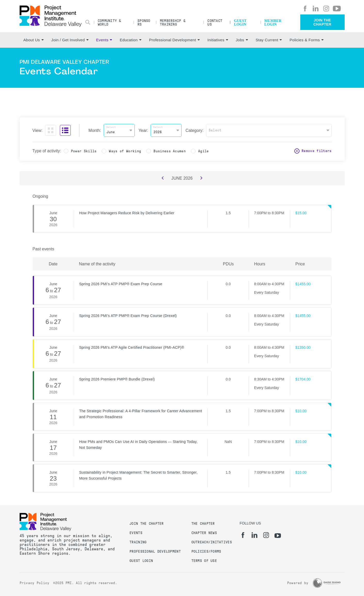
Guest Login (240, 23)
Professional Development (174, 40)
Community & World (110, 23)
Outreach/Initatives (212, 542)
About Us (34, 40)
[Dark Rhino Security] (327, 583)
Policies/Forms (206, 551)
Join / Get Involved (70, 40)
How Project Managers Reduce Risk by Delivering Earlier (127, 213)
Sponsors (144, 23)
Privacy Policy (35, 583)
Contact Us (215, 23)
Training (138, 542)
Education (130, 40)
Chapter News (204, 533)
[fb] (305, 9)
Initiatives (218, 40)
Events (104, 40)
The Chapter (203, 524)
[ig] (326, 9)
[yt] (337, 9)
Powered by (298, 583)
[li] (316, 9)
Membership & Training (173, 23)
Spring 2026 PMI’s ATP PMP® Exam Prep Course (121, 284)
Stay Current (269, 40)
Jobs (242, 40)
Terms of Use (204, 561)
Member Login (273, 23)
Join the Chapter (322, 22)
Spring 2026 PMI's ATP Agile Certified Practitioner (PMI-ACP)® (132, 347)
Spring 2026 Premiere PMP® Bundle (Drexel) (117, 379)
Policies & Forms (306, 40)
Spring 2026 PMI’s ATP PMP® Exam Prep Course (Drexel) (128, 316)
